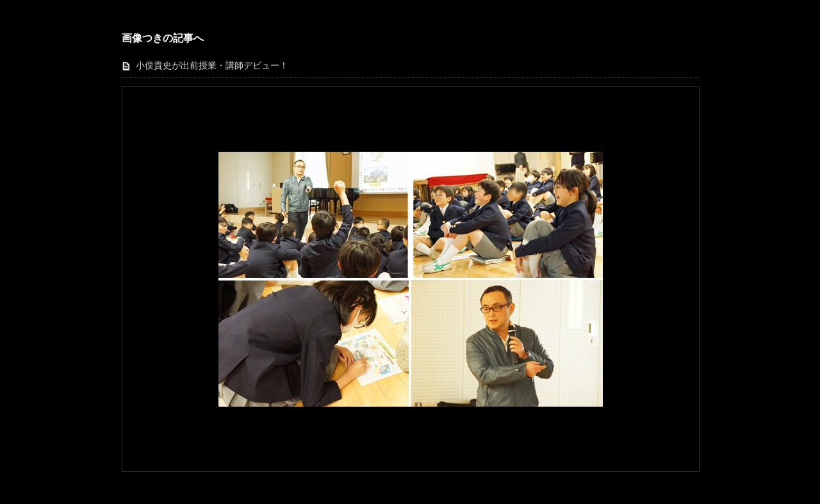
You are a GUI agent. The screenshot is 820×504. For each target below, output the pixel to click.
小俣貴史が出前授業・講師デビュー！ (212, 66)
